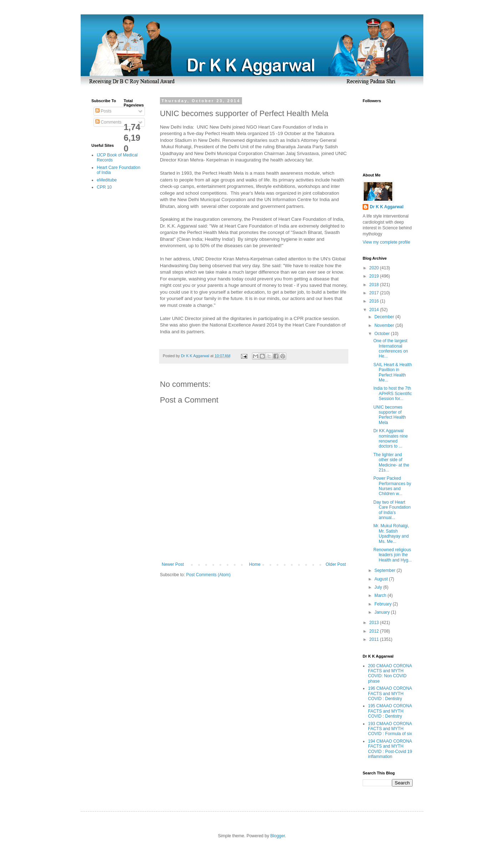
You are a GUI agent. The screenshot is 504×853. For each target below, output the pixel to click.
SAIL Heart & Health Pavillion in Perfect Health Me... (393, 372)
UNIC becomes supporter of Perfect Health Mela (390, 415)
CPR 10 (104, 187)
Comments (108, 122)
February (384, 604)
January (383, 612)
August (382, 579)
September (385, 570)
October (383, 334)
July (379, 587)
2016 (375, 301)
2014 (375, 310)
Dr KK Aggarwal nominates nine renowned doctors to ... (390, 438)
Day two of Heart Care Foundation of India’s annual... (392, 510)
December (385, 317)
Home (255, 564)
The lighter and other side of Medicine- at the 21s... (391, 462)
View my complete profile (386, 242)
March (381, 595)
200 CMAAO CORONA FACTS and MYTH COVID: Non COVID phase (390, 674)
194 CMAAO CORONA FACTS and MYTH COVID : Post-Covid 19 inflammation (390, 749)
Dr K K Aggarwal (387, 207)
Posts (103, 111)
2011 (375, 639)
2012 (375, 631)
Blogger (278, 836)
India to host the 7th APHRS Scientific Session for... (393, 393)
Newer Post (173, 564)
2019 (375, 276)
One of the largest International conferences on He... (391, 348)
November (385, 325)
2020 (375, 268)
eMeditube (107, 180)
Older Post (336, 564)
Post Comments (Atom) (208, 575)
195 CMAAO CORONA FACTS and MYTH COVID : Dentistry (390, 711)
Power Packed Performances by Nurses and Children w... (392, 486)
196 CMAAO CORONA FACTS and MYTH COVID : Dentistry (390, 694)
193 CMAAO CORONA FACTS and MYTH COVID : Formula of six (390, 729)
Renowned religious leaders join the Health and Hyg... (393, 555)
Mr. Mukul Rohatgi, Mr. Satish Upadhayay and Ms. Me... (391, 533)
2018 (375, 285)
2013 (375, 623)
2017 (375, 293)
